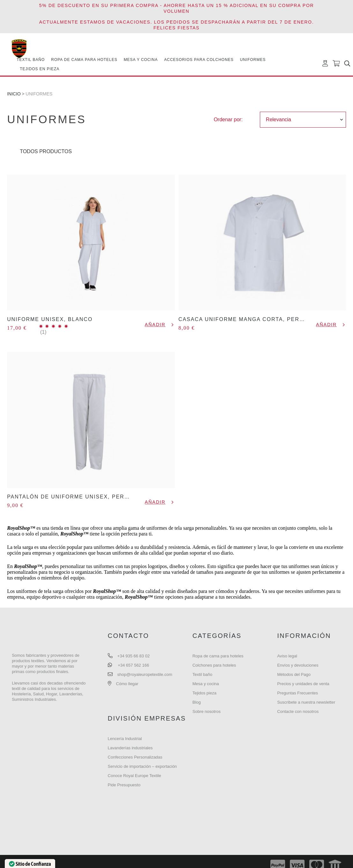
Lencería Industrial (125, 739)
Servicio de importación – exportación (142, 766)
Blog (196, 702)
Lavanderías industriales (130, 748)
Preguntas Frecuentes (298, 693)
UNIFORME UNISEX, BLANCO (50, 319)
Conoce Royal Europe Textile (134, 776)
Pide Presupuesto (124, 785)
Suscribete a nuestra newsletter (306, 702)
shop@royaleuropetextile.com (145, 674)
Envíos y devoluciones (298, 665)
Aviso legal (287, 656)
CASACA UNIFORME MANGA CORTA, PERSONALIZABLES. (263, 319)
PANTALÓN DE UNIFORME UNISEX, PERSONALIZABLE (86, 497)
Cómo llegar (127, 684)
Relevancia (279, 120)
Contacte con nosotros (298, 711)
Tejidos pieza (204, 693)
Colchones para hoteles (214, 665)
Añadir (155, 325)
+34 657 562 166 (133, 665)
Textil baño (202, 674)
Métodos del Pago (294, 674)
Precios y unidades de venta (303, 684)
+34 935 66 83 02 (134, 656)
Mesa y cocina (206, 684)
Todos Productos (46, 151)
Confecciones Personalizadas (135, 757)
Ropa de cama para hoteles (218, 656)
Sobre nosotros (206, 711)
